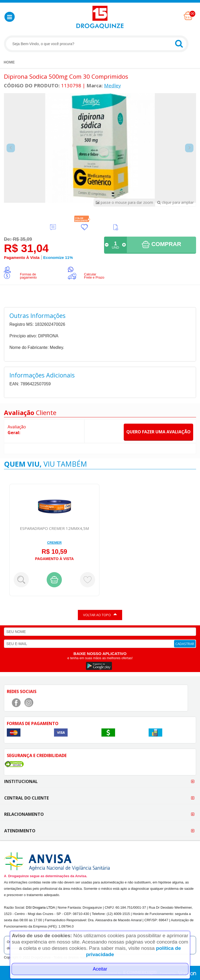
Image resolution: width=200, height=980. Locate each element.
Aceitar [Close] (100, 969)
